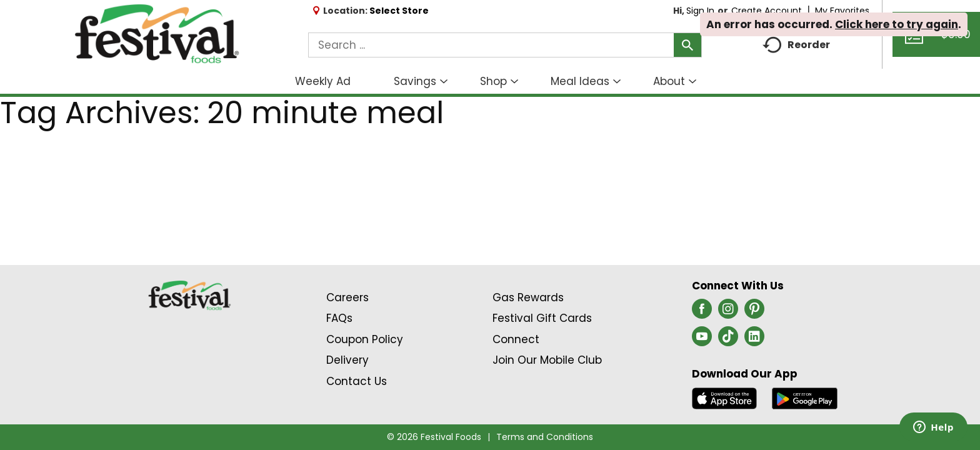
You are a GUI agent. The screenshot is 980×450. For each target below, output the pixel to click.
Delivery (347, 360)
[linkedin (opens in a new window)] (754, 340)
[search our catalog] (687, 45)
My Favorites (843, 11)
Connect (516, 339)
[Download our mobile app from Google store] (805, 397)
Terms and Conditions (545, 437)
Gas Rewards (528, 297)
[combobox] (505, 45)
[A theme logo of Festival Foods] (157, 34)
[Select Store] (400, 11)
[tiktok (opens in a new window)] (728, 340)
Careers (347, 297)
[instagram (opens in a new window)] (728, 312)
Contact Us (357, 381)
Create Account (767, 11)
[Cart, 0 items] (936, 40)
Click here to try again (897, 24)
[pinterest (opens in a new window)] (754, 312)
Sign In (700, 11)
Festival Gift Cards (542, 318)
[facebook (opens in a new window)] (702, 312)
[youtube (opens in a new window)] (702, 340)
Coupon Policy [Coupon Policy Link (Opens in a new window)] (365, 339)
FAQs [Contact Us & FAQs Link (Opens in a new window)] (339, 318)
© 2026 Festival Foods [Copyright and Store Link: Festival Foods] (434, 437)
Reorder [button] (796, 45)
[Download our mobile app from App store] (725, 397)
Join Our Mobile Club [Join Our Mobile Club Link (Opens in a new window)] (547, 360)
